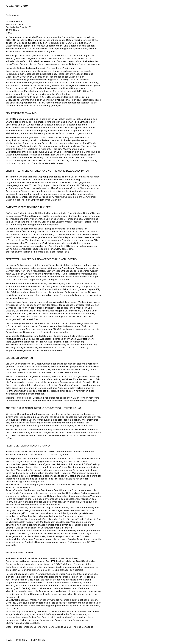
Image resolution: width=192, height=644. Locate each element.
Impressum (22, 640)
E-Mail (9, 33)
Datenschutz (38, 640)
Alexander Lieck (17, 6)
